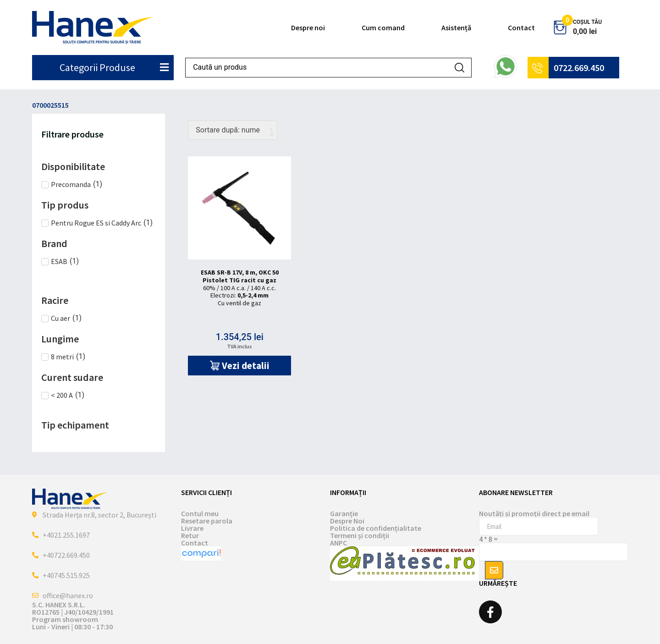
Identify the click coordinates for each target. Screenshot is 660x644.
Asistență (456, 28)
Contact (521, 28)
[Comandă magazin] (233, 130)
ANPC (338, 543)
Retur (190, 535)
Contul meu (200, 513)
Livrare (192, 528)
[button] (239, 366)
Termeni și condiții (360, 535)
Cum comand (383, 28)
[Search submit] (459, 68)
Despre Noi (347, 521)
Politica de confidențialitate (376, 528)
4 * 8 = (488, 539)
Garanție (344, 513)
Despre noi (308, 28)
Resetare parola (207, 521)
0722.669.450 (579, 68)
